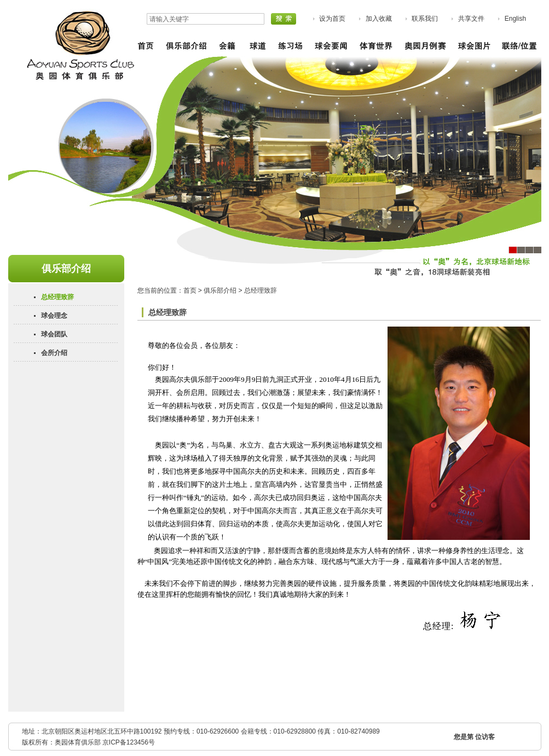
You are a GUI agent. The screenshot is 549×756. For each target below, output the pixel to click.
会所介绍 (54, 353)
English (515, 19)
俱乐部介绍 (220, 290)
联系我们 (425, 19)
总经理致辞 (57, 297)
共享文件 (471, 19)
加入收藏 (379, 19)
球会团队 (54, 334)
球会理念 (54, 316)
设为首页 (332, 19)
